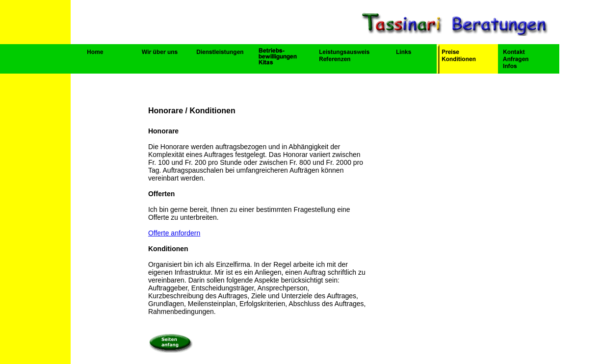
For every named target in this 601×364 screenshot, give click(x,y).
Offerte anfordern (174, 233)
